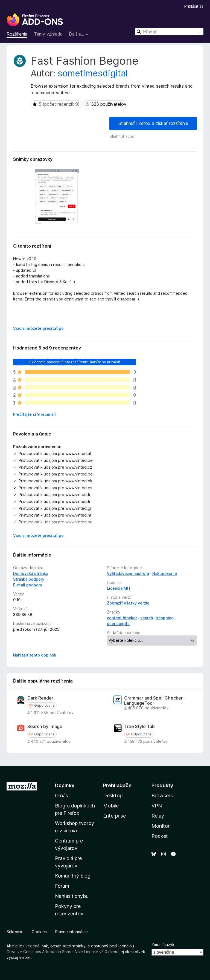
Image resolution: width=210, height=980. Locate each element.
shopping (165, 618)
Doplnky (65, 785)
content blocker (122, 618)
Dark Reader (40, 698)
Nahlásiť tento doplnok (35, 655)
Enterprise (114, 816)
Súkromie (15, 932)
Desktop (113, 796)
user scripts (118, 624)
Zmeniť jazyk (163, 945)
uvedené (31, 946)
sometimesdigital (93, 73)
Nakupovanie (165, 573)
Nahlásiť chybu (72, 896)
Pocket (160, 836)
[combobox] (169, 32)
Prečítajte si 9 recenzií (34, 414)
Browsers (162, 796)
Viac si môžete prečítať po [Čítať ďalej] (38, 328)
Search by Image (45, 727)
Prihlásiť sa (194, 6)
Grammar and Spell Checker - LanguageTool (155, 701)
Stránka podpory (29, 579)
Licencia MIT (119, 588)
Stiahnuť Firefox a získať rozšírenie (153, 123)
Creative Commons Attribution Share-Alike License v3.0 (57, 952)
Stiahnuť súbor (123, 136)
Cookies (39, 932)
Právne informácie (71, 932)
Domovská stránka (31, 573)
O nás (62, 796)
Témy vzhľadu (48, 34)
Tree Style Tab (139, 727)
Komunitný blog (73, 876)
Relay (158, 816)
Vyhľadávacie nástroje (128, 573)
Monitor (161, 826)
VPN (157, 806)
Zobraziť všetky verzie (128, 603)
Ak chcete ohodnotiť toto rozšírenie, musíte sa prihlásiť (75, 362)
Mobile (111, 806)
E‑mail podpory (28, 585)
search (147, 618)
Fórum (62, 886)
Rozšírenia (17, 34)
